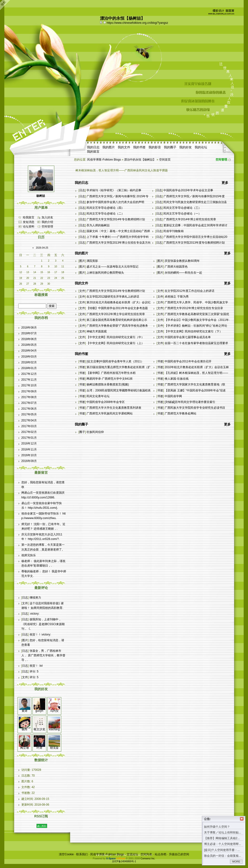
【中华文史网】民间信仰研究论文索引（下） (193, 331)
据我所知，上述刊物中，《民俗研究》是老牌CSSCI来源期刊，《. (43, 624)
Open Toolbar (6, 5)
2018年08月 (29, 328)
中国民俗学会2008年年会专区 (106, 402)
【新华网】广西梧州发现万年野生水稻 (111, 373)
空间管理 (221, 160)
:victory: (34, 614)
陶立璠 (25, 748)
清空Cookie (66, 854)
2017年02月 (29, 432)
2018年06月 (29, 339)
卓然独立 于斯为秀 (177, 297)
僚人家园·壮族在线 (177, 379)
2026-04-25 (42, 248)
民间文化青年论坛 (98, 396)
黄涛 (25, 711)
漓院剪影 (92, 261)
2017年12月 (29, 374)
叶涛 (39, 748)
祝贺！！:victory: (40, 635)
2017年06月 (29, 409)
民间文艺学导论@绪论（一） (182, 214)
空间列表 (146, 854)
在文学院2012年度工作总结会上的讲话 (189, 291)
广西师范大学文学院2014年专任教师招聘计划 (116, 219)
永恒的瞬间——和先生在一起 (183, 273)
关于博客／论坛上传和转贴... (223, 832)
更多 (225, 183)
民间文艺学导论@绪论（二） (105, 214)
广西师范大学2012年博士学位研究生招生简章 (116, 314)
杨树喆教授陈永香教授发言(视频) (108, 384)
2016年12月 (29, 443)
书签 (82, 361)
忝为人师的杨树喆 (98, 225)
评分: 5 (34, 671)
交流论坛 (132, 854)
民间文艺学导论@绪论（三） (182, 208)
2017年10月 (29, 385)
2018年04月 (29, 351)
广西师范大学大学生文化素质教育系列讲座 (114, 408)
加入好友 (47, 217)
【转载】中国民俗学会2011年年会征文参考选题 (117, 308)
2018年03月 (29, 357)
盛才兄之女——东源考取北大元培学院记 (112, 267)
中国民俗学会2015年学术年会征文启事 (188, 190)
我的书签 (139, 147)
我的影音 (155, 147)
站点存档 (161, 854)
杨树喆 (41, 196)
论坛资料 (29, 227)
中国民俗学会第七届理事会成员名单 (188, 337)
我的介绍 (47, 222)
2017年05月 (29, 414)
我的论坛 (201, 147)
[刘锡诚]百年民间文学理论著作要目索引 (190, 402)
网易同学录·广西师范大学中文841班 (109, 379)
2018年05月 (29, 345)
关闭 (242, 819)
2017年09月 (29, 391)
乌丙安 (54, 711)
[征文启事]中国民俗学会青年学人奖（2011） (115, 361)
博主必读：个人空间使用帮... (223, 844)
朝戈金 (54, 748)
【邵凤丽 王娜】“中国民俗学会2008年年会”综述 (195, 390)
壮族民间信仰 (95, 432)
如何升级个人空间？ (217, 827)
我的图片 (109, 147)
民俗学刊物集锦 (174, 231)
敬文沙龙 (39, 729)
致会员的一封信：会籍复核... (223, 856)
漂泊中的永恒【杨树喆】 (140, 160)
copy (102, 22)
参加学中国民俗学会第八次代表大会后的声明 (115, 202)
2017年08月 (29, 397)
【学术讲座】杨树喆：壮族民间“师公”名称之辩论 (196, 326)
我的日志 (93, 147)
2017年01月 (29, 438)
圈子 (82, 432)
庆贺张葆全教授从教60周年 (182, 261)
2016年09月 (29, 461)
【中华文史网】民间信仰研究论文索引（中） (115, 337)
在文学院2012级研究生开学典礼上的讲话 (113, 297)
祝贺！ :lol (36, 666)
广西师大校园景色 (176, 267)
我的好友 (186, 147)
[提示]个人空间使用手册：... (222, 850)
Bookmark (105, 22)
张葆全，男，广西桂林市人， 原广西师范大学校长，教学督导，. (43, 655)
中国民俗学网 (173, 396)
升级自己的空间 (179, 854)
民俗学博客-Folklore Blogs (104, 160)
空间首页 (165, 160)
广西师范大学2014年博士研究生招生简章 (190, 219)
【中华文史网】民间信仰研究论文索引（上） (115, 343)
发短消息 (29, 222)
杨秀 (25, 729)
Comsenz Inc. (148, 859)
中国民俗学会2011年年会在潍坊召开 (188, 361)
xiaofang (54, 729)
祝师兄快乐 (29, 555)
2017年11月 (29, 380)
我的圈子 (170, 147)
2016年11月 (29, 449)
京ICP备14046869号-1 (124, 861)
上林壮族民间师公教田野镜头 (105, 273)
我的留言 (93, 152)
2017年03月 (29, 426)
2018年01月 (29, 368)
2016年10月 (29, 455)
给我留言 (29, 217)
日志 (82, 190)
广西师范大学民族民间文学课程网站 (110, 413)
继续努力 (35, 598)
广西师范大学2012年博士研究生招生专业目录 (194, 308)
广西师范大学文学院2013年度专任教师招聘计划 (194, 243)
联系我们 (82, 854)
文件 (82, 291)
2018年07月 (29, 333)
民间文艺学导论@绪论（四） (105, 208)
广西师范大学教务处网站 (180, 413)
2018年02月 (29, 362)
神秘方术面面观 (97, 331)
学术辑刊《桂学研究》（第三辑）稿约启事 (114, 190)
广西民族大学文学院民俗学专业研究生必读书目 (195, 408)
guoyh (39, 711)
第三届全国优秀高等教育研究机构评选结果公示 (117, 320)
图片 (82, 261)
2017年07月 (29, 403)
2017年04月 (29, 420)
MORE (236, 862)
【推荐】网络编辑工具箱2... (222, 838)
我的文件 (124, 147)
